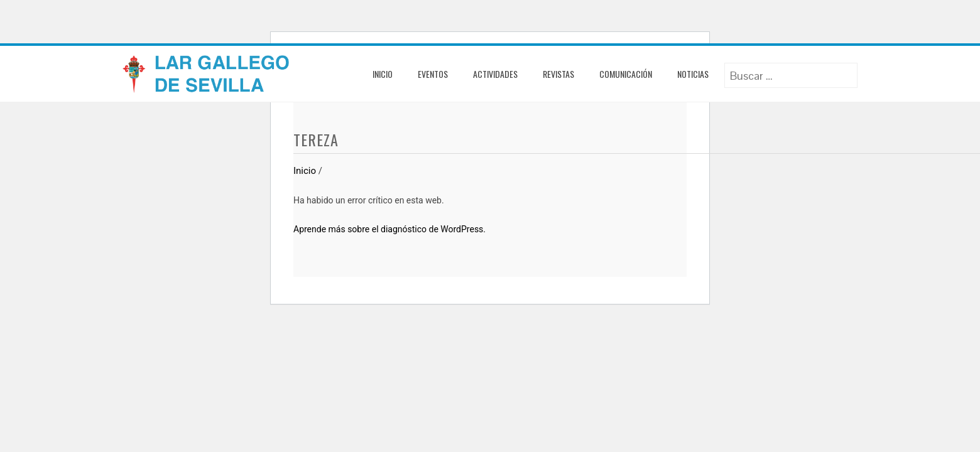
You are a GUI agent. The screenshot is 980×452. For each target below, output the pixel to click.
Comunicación (626, 74)
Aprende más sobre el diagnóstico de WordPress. (389, 229)
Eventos (433, 74)
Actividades (495, 74)
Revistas (558, 74)
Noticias (693, 74)
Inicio (383, 74)
